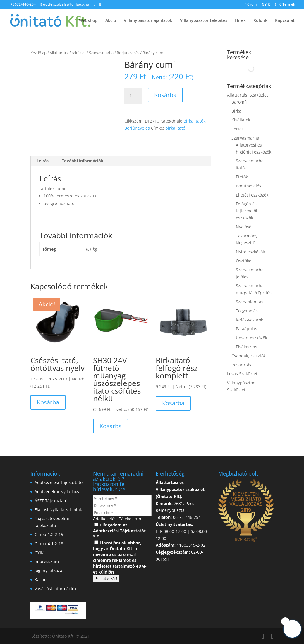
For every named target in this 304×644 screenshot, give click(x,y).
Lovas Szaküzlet (242, 374)
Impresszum (47, 561)
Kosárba (165, 95)
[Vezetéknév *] (122, 498)
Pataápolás (247, 329)
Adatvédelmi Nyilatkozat (58, 491)
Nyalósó (244, 227)
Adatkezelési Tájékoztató (59, 482)
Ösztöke (244, 261)
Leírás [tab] (43, 161)
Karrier (41, 580)
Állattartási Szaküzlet (68, 53)
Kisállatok (241, 120)
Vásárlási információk (55, 589)
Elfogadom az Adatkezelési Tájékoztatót (119, 528)
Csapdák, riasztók (249, 356)
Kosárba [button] (48, 402)
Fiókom (251, 5)
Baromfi (239, 102)
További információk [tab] (83, 161)
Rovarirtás (241, 365)
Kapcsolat (285, 21)
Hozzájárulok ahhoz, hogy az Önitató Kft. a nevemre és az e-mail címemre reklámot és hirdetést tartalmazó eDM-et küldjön (120, 557)
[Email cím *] (122, 512)
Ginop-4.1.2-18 (49, 544)
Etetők (242, 177)
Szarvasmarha (101, 53)
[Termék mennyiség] (133, 96)
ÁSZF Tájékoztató (51, 501)
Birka (236, 111)
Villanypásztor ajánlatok (148, 21)
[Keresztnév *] (122, 505)
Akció (111, 21)
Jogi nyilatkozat (49, 570)
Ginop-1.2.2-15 (49, 534)
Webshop (88, 21)
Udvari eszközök (251, 338)
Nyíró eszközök (250, 252)
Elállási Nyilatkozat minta (59, 510)
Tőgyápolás (247, 311)
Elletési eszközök (252, 195)
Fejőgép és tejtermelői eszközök (247, 211)
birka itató (175, 128)
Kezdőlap (38, 53)
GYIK (266, 5)
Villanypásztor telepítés (204, 21)
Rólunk (260, 21)
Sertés (238, 129)
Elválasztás (247, 347)
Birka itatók (194, 121)
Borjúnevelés (128, 53)
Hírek (240, 21)
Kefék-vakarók (249, 320)
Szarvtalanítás (250, 302)
